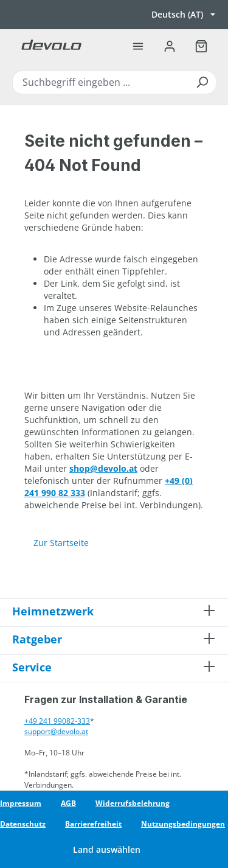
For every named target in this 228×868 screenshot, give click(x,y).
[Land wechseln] (114, 850)
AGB (68, 803)
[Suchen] (202, 82)
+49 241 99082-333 (57, 721)
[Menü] (138, 46)
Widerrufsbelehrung (133, 803)
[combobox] (114, 82)
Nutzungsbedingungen (183, 824)
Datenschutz (23, 824)
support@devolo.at (56, 731)
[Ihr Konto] (170, 46)
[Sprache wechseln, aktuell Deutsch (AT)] (183, 15)
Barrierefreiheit (93, 824)
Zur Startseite (61, 543)
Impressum (21, 803)
